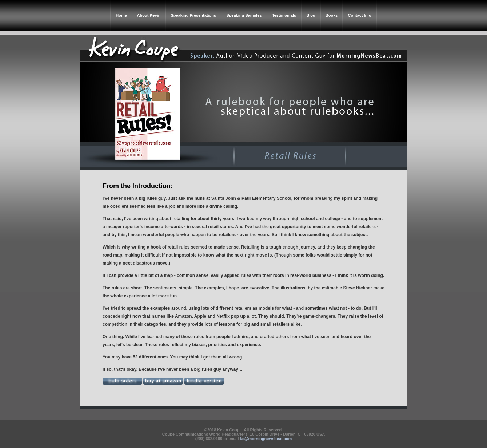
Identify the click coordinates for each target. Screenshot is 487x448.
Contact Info (360, 15)
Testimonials (284, 15)
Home (121, 15)
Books (332, 15)
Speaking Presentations (193, 15)
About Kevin (149, 15)
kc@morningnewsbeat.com (266, 439)
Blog (311, 15)
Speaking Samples (244, 15)
